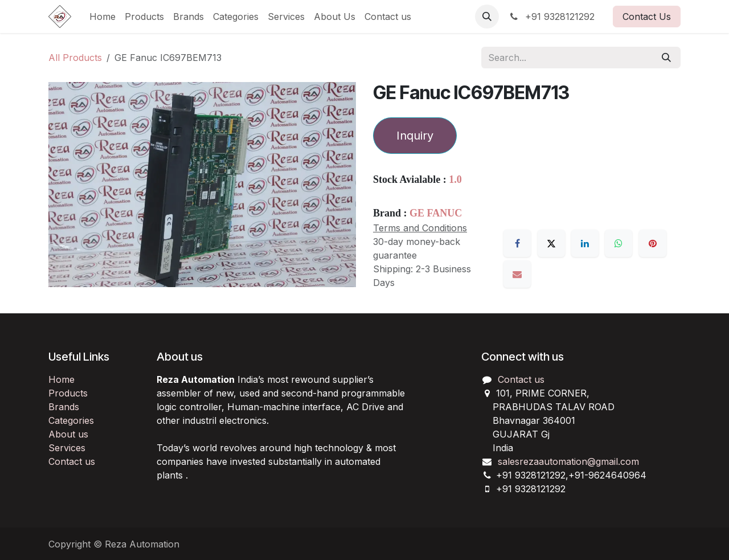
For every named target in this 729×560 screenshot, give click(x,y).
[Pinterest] (653, 243)
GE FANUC (436, 213)
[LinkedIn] (585, 243)
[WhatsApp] (619, 243)
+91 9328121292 (551, 17)
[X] (551, 243)
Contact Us (647, 17)
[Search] (666, 58)
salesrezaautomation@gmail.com (568, 461)
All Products (75, 58)
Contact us (72, 461)
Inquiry (415, 136)
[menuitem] (103, 17)
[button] (487, 17)
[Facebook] (517, 243)
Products (68, 393)
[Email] (517, 274)
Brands (64, 407)
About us (68, 434)
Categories (71, 420)
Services (67, 448)
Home (62, 379)
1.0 (455, 179)
